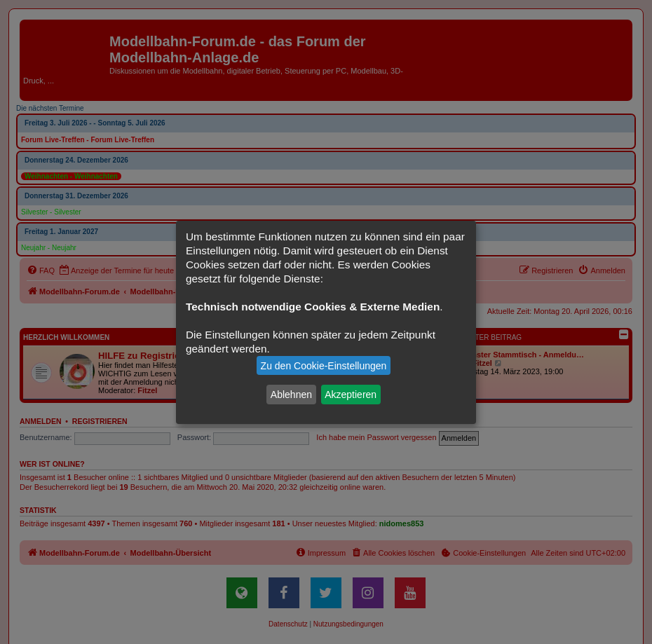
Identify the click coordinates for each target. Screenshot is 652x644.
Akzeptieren (351, 395)
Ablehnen (291, 395)
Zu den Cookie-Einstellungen (324, 366)
